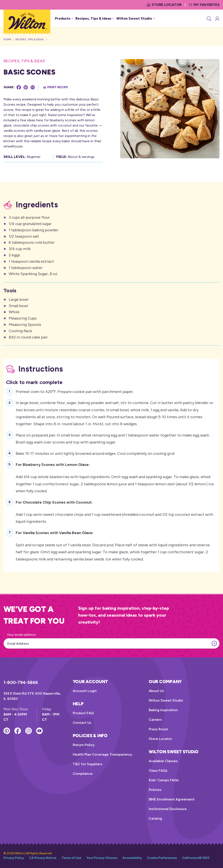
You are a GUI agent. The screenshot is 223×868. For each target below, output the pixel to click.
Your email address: (22, 635)
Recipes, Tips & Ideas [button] (95, 18)
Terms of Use (71, 858)
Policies (155, 790)
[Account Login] (217, 19)
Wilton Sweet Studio (166, 700)
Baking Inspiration (163, 710)
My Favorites (204, 5)
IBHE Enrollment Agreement (172, 799)
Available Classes (163, 761)
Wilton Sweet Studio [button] (136, 18)
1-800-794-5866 (21, 682)
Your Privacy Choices (102, 858)
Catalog (155, 818)
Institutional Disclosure (168, 809)
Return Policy (84, 745)
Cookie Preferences (162, 858)
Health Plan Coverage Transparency (102, 754)
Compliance (83, 774)
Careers (155, 720)
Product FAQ (83, 713)
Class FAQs (158, 771)
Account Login (85, 691)
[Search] (209, 19)
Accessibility (132, 858)
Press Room (158, 729)
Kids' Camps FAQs (164, 780)
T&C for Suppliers (88, 764)
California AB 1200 (196, 858)
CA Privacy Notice (43, 858)
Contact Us (82, 723)
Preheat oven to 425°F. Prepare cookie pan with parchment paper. (75, 391)
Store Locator (164, 5)
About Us (156, 691)
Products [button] (64, 18)
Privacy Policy (14, 858)
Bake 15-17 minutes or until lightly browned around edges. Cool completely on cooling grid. (95, 453)
